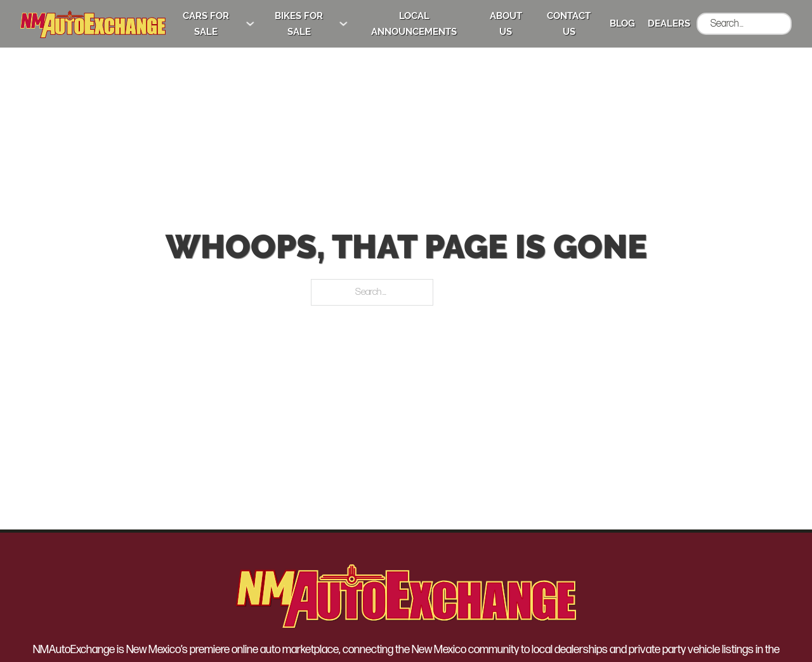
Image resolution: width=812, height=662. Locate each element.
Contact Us (562, 23)
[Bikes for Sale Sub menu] (328, 24)
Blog (617, 23)
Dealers (664, 23)
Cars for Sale (183, 23)
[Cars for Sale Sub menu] (229, 24)
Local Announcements (401, 23)
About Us (496, 23)
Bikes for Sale (281, 23)
